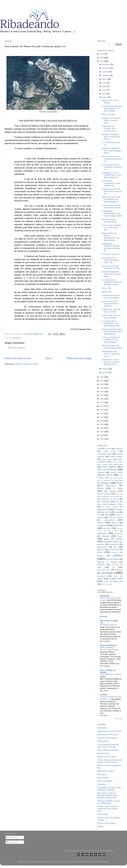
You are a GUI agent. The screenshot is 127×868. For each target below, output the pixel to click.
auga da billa (106, 512)
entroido (115, 531)
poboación (115, 552)
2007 (102, 432)
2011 (102, 417)
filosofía (106, 536)
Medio (120, 483)
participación (102, 547)
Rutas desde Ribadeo (108, 645)
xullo (105, 83)
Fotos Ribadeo (109, 467)
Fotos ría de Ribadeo (107, 470)
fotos (120, 536)
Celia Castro (110, 451)
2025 (102, 54)
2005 (102, 439)
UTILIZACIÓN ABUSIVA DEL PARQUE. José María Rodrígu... (112, 109)
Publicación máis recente (18, 358)
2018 (102, 392)
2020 (102, 384)
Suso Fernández (103, 502)
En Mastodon (102, 728)
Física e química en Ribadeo (108, 750)
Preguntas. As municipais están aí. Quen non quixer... (111, 120)
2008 (102, 428)
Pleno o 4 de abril (108, 114)
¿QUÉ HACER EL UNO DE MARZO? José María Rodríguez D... (111, 199)
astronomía (118, 509)
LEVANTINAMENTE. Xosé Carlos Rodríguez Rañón (112, 274)
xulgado (106, 581)
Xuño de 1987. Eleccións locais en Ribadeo (111, 316)
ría (114, 567)
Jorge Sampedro (114, 478)
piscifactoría (114, 550)
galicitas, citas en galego (106, 823)
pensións (100, 550)
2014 (102, 406)
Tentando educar (103, 753)
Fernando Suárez (107, 464)
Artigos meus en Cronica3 (107, 757)
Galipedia (101, 472)
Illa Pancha (17, 338)
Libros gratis (102, 774)
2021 (102, 381)
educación (118, 525)
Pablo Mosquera (110, 491)
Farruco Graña (117, 462)
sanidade (119, 570)
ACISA (108, 449)
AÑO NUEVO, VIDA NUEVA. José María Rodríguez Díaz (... (110, 362)
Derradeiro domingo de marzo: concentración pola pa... (111, 137)
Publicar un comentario (17, 348)
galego (106, 539)
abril (104, 94)
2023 (102, 61)
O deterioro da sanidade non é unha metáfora (111, 296)
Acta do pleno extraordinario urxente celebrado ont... (111, 183)
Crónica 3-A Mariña (105, 781)
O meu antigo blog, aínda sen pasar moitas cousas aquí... (108, 746)
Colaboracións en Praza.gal (107, 734)
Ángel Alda (118, 581)
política (118, 555)
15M (99, 449)
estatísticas (102, 533)
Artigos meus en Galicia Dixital (109, 731)
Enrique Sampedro (107, 459)
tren (110, 579)
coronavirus (109, 520)
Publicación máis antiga (79, 358)
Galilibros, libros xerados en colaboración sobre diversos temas (108, 809)
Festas (120, 464)
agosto (105, 79)
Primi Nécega (111, 496)
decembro (106, 64)
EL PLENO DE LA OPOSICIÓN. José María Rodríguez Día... (111, 323)
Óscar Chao (106, 584)
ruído (99, 567)
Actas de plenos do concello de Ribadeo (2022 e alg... (110, 260)
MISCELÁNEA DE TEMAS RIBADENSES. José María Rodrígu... (111, 237)
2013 (102, 410)
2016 (102, 399)
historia (119, 539)
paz (115, 547)
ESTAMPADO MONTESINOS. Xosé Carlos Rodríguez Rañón (112, 213)
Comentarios (12, 842)
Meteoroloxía (111, 486)
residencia (101, 565)
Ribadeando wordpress (106, 771)
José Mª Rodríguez (110, 482)
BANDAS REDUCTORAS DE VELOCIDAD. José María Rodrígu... (112, 332)
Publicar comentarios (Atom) (27, 364)
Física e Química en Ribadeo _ (108, 671)
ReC (121, 496)
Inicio (49, 358)
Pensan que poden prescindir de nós (109, 220)
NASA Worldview (107, 674)
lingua (105, 542)
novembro (106, 68)
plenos (100, 552)
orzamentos (114, 544)
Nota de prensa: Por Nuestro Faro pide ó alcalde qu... (110, 304)
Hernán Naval (117, 472)
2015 (102, 402)
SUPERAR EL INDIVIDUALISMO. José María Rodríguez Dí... (111, 247)
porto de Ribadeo (112, 559)
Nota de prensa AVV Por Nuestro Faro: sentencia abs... (112, 191)
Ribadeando (105, 596)
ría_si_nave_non (103, 570)
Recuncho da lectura (110, 499)
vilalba (119, 579)
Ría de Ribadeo (103, 778)
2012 (102, 413)
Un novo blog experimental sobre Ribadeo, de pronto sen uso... (110, 761)
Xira (117, 502)
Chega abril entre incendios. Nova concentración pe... (110, 128)
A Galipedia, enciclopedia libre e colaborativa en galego (109, 789)
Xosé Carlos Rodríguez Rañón (110, 504)
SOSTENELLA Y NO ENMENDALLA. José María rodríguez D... (111, 175)
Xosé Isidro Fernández (110, 507)
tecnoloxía (101, 576)
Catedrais (119, 449)
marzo (105, 97)
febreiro (106, 369)
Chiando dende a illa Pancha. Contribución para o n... (111, 354)
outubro (105, 72)
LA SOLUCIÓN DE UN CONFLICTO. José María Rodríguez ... (111, 340)
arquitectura (103, 509)
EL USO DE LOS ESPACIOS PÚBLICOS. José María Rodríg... (112, 282)
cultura (100, 523)
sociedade (107, 573)
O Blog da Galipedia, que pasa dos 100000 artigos (109, 802)
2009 (102, 424)
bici (99, 515)
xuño (104, 86)
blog (107, 515)
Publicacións (12, 837)
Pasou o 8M (106, 288)
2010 (102, 421)
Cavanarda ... (102, 784)
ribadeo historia (103, 741)
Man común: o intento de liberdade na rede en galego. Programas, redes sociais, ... (108, 795)
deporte (115, 523)
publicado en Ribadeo (107, 562)
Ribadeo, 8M (107, 292)
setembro (106, 75)
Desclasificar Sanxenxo (108, 625)
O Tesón (118, 488)
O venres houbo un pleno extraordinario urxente (111, 206)
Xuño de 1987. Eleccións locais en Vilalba (111, 310)
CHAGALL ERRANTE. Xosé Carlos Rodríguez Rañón (112, 151)
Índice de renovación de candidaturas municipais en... (112, 159)
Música (100, 488)
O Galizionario (103, 814)
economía (102, 525)
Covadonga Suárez (104, 454)
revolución (115, 565)
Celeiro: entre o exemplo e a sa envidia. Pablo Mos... (112, 227)
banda (117, 512)
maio (104, 90)
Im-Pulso (104, 695)
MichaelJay (84, 862)
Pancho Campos (103, 494)
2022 (102, 377)
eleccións (107, 528)
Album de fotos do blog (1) (107, 738)
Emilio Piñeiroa (116, 456)
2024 (102, 58)
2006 (102, 435)
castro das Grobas (115, 517)
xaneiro (105, 372)
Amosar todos (119, 719)
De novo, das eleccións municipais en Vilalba (111, 267)
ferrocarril (119, 533)
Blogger (106, 862)
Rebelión (101, 826)
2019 (102, 388)
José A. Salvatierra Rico (106, 480)
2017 (102, 395)
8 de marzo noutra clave (111, 254)
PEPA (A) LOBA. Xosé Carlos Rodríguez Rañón (112, 347)
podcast (100, 556)
